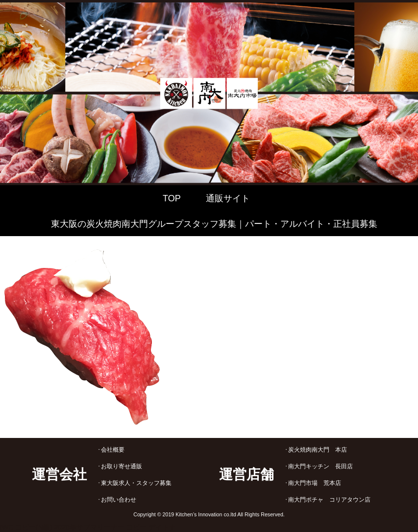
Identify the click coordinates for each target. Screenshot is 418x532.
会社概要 (113, 450)
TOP (172, 198)
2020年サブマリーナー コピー (100, 527)
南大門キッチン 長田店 (320, 466)
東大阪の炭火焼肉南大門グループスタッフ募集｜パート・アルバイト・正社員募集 (214, 224)
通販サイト (228, 198)
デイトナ (162, 527)
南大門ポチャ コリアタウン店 (329, 500)
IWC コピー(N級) (26, 527)
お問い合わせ (119, 500)
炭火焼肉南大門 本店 (318, 450)
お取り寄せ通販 (122, 466)
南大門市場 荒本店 (315, 483)
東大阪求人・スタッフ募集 (136, 483)
